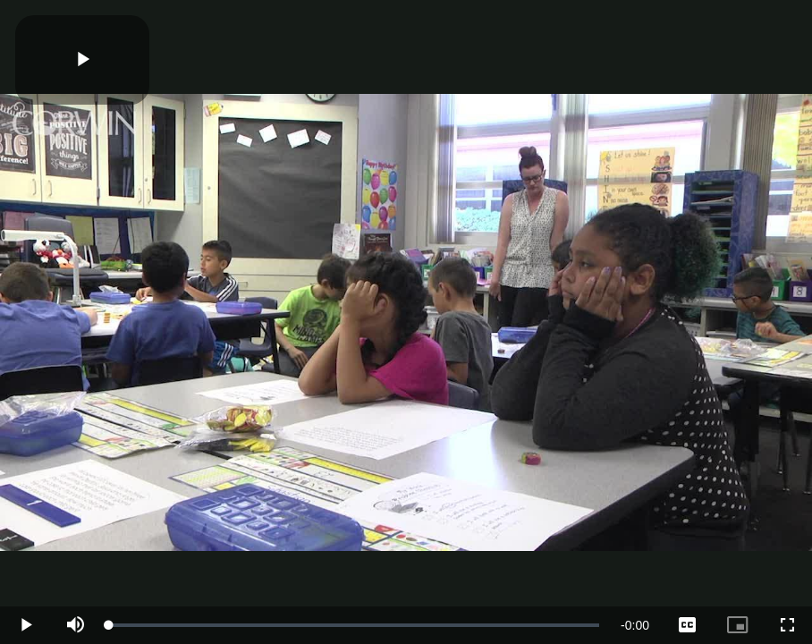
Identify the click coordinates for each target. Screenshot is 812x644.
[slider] (354, 625)
